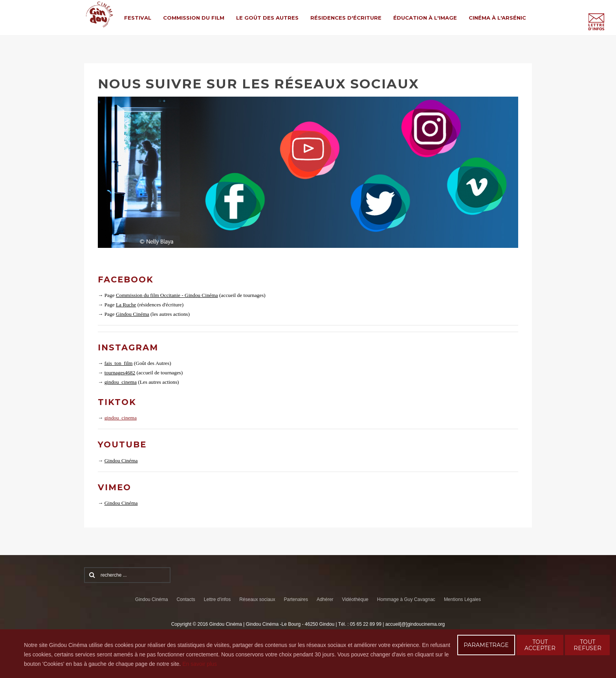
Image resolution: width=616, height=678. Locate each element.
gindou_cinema (121, 382)
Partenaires (296, 599)
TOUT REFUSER (588, 645)
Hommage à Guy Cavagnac (406, 599)
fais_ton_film (119, 363)
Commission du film (194, 18)
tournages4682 (120, 373)
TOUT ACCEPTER (540, 645)
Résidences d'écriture (346, 18)
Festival (138, 18)
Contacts (186, 599)
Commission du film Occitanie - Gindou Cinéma (167, 295)
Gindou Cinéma (133, 314)
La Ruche (126, 305)
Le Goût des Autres (267, 18)
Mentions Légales (462, 599)
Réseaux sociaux (257, 599)
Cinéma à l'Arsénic (497, 18)
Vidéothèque (355, 599)
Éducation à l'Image (425, 18)
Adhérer (325, 599)
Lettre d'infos (217, 599)
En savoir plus (200, 664)
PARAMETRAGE (486, 645)
